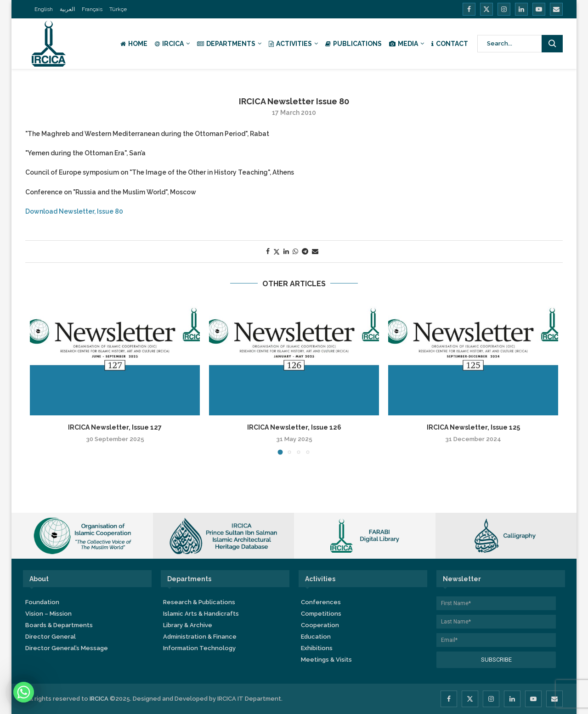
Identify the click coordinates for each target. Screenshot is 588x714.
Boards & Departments (59, 625)
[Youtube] (539, 9)
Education (316, 637)
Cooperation (320, 625)
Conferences (321, 602)
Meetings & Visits (326, 660)
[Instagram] (504, 9)
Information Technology (199, 648)
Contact (450, 44)
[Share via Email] (315, 251)
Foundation (42, 602)
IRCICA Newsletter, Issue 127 (115, 427)
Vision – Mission (48, 614)
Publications (353, 44)
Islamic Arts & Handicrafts (201, 614)
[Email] (556, 9)
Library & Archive (188, 625)
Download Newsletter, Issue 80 (74, 211)
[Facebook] (469, 9)
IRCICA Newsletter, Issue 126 (294, 427)
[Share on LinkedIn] (286, 251)
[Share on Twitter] (277, 252)
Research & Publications (199, 602)
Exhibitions (317, 648)
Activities (290, 44)
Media (404, 44)
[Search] (520, 44)
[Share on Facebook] (268, 251)
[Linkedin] (521, 9)
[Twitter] (486, 9)
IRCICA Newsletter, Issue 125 (473, 427)
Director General (51, 637)
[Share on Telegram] (305, 251)
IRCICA (169, 44)
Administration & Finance (200, 637)
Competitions (321, 614)
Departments (226, 44)
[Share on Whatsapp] (295, 251)
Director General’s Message (67, 648)
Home (134, 44)
